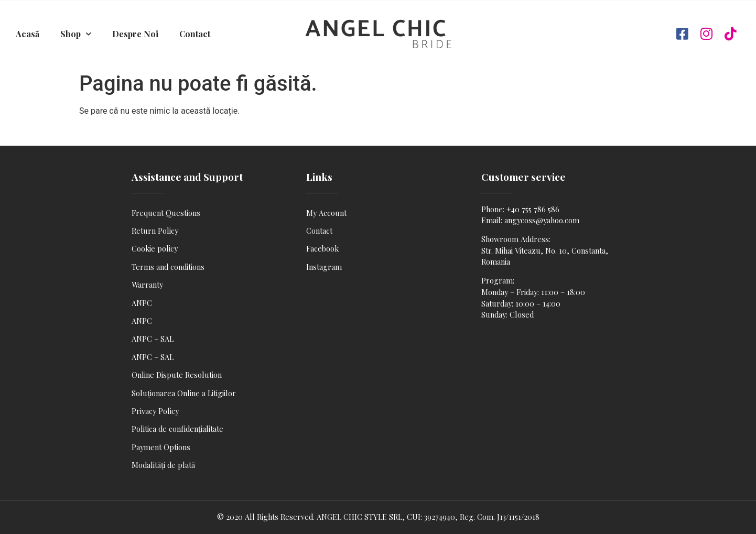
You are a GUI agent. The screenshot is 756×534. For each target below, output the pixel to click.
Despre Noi (135, 34)
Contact (195, 34)
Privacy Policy (155, 411)
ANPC (142, 303)
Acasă (28, 34)
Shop (76, 34)
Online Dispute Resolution (177, 375)
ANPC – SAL (153, 339)
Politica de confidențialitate (177, 429)
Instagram (324, 267)
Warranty (147, 285)
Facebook (322, 248)
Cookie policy (155, 248)
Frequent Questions (166, 213)
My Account (326, 213)
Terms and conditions (168, 267)
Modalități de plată (163, 465)
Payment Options (161, 447)
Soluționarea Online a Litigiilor (184, 393)
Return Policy (155, 231)
